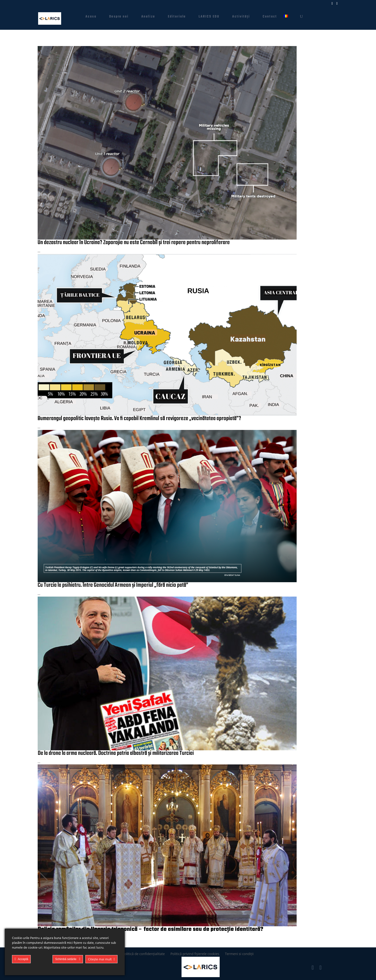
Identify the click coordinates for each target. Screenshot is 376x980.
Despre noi (119, 17)
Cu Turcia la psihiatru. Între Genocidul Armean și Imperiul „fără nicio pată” (113, 585)
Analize (148, 17)
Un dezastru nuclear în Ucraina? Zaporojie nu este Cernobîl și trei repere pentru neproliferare (134, 243)
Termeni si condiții (239, 954)
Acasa (91, 17)
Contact (270, 17)
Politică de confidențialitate (144, 954)
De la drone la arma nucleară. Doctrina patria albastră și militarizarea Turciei (116, 753)
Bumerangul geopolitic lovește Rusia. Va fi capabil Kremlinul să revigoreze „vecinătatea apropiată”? (139, 419)
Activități (241, 17)
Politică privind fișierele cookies (195, 954)
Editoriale (177, 17)
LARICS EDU (209, 17)
